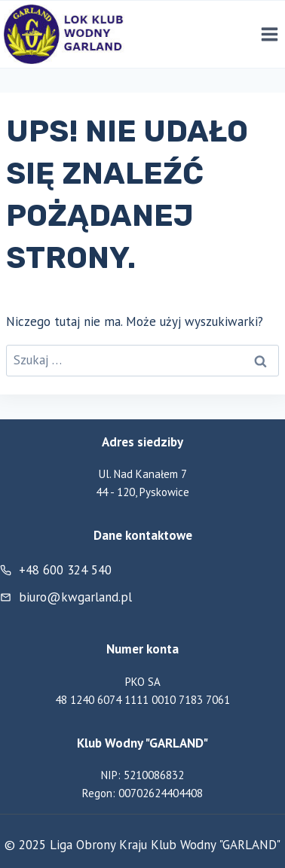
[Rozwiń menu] (269, 35)
